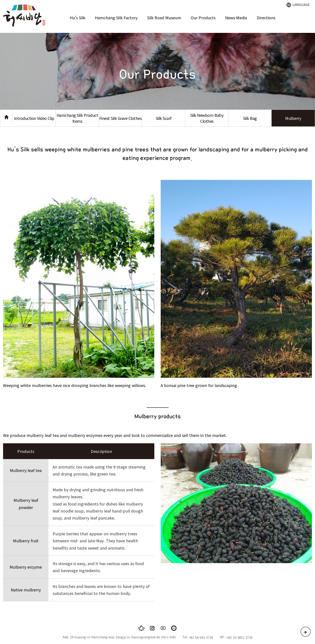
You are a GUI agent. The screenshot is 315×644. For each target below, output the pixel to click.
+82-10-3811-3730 (239, 637)
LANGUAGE (298, 4)
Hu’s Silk (77, 18)
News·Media (236, 18)
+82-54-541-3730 (201, 637)
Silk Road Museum (164, 18)
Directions (266, 18)
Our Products (203, 18)
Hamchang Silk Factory (116, 18)
